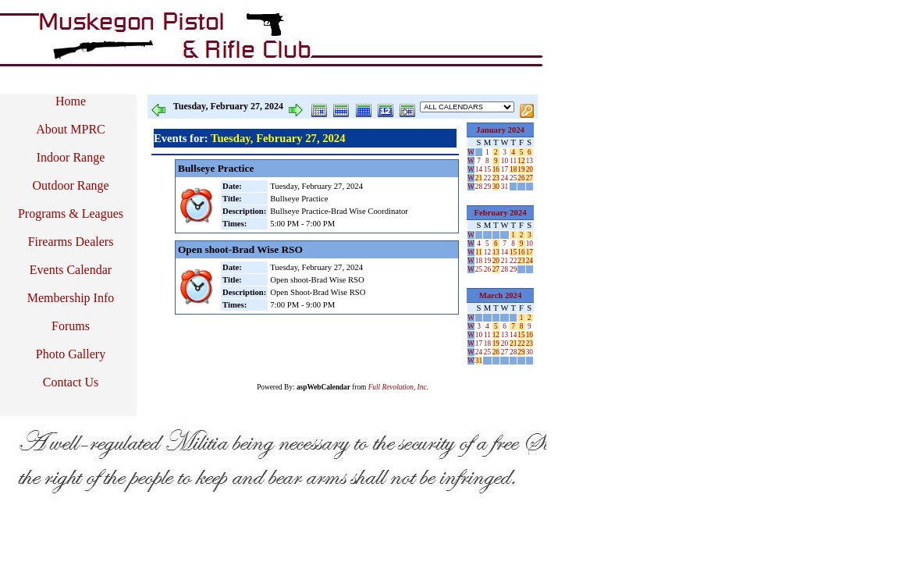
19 (521, 169)
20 (530, 169)
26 (521, 178)
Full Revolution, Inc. (398, 387)
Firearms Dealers (71, 242)
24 (505, 178)
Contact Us (71, 382)
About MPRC (70, 129)
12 (521, 161)
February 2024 (500, 213)
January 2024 (500, 130)
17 (505, 169)
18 (513, 169)
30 (496, 187)
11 (513, 161)
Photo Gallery (71, 354)
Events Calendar (71, 270)
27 (530, 178)
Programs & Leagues (71, 213)
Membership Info (71, 298)
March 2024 (501, 295)
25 (513, 178)
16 (496, 169)
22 (487, 178)
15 (487, 169)
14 (479, 169)
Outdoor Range (70, 185)
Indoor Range (71, 157)
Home (71, 101)
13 (530, 161)
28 (479, 187)
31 (505, 187)
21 (479, 178)
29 (487, 187)
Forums (71, 326)
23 (496, 178)
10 (505, 161)
